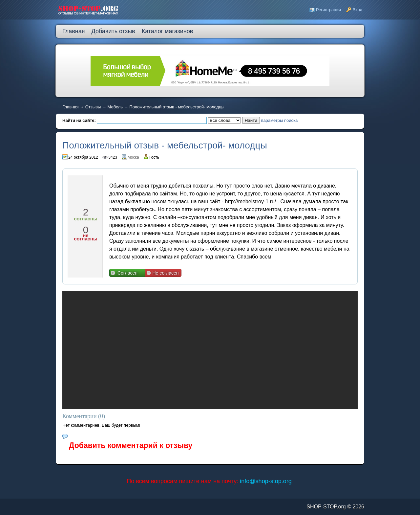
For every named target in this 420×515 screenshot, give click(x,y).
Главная (70, 107)
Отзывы (93, 107)
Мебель (115, 107)
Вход (357, 10)
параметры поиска (279, 120)
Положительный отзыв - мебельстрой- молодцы (177, 107)
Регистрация (328, 10)
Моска (133, 157)
